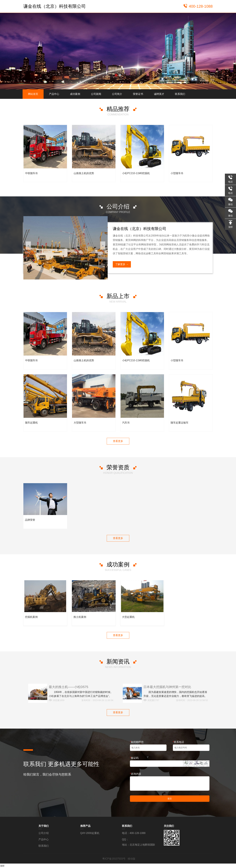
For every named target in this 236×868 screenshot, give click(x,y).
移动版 (132, 859)
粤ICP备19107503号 (114, 859)
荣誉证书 (138, 94)
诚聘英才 (159, 94)
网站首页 (33, 94)
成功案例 (75, 94)
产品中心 (54, 94)
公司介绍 (44, 833)
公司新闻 (96, 94)
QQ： (125, 839)
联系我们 (180, 94)
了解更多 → (122, 264)
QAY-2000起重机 (90, 833)
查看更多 (118, 441)
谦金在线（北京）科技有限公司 (55, 6)
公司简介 (117, 94)
